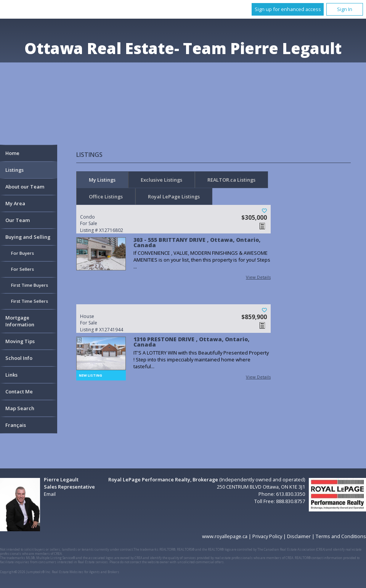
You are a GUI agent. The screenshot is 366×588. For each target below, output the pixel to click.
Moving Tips (20, 341)
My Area (15, 203)
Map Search (20, 408)
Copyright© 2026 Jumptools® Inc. (26, 572)
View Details (258, 277)
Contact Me (19, 391)
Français (16, 425)
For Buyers (22, 253)
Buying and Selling (28, 237)
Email (50, 494)
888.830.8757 (291, 501)
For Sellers (22, 269)
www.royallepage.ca (225, 536)
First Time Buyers (30, 285)
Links (11, 375)
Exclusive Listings (161, 180)
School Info (19, 358)
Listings (14, 170)
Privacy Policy (267, 536)
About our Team (25, 187)
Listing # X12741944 (112, 323)
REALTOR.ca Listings (231, 180)
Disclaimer (299, 536)
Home (12, 153)
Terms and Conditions (341, 536)
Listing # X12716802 (112, 224)
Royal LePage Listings (174, 197)
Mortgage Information (20, 321)
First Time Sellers (30, 301)
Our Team (18, 220)
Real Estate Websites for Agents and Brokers (86, 572)
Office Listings (106, 197)
